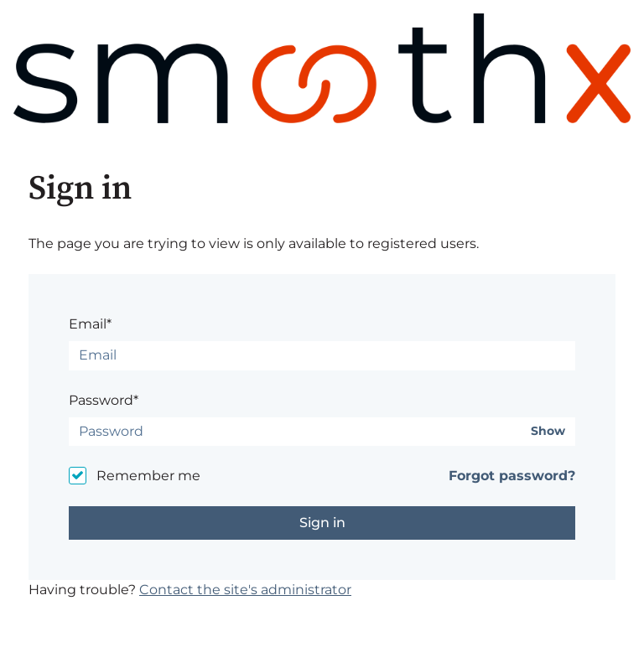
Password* (104, 400)
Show (548, 431)
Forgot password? (512, 476)
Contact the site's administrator (245, 590)
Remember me (148, 476)
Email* (90, 324)
